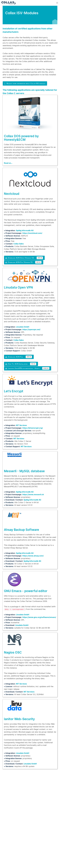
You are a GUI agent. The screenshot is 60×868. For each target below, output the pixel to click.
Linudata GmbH (23, 327)
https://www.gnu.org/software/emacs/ (39, 617)
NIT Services (21, 425)
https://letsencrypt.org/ (33, 428)
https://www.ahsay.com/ (33, 556)
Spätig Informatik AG (25, 230)
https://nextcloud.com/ (32, 233)
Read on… (8, 163)
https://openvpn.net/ (31, 329)
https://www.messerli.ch (33, 494)
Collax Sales (19, 244)
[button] (57, 3)
